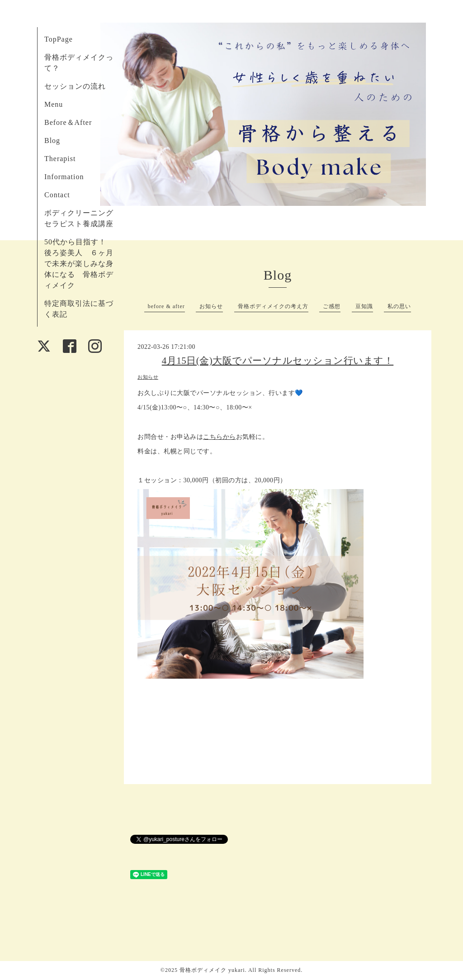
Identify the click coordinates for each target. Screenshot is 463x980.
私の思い (399, 306)
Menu (54, 104)
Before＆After (68, 122)
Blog (52, 140)
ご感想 (332, 306)
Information (64, 177)
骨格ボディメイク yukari (212, 970)
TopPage (59, 39)
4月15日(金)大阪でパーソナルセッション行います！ (278, 361)
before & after (166, 306)
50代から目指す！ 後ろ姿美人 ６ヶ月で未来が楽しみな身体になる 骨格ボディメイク (79, 264)
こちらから (220, 437)
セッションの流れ (75, 86)
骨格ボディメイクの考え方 (273, 306)
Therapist (60, 159)
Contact (57, 195)
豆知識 (364, 306)
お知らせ (211, 306)
